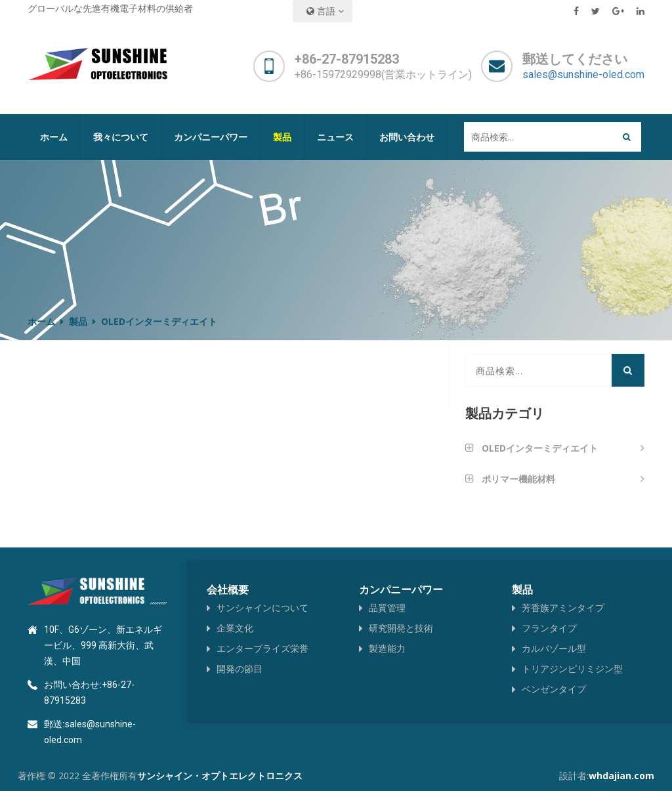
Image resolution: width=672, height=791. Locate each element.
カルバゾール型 (554, 648)
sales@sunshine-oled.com (583, 75)
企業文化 (235, 628)
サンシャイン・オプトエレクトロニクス (220, 776)
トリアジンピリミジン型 (572, 669)
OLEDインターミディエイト (540, 449)
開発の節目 (240, 669)
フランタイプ (549, 628)
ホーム (54, 137)
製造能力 (387, 648)
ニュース (335, 137)
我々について (121, 137)
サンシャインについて (262, 608)
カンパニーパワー (211, 137)
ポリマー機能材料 (518, 480)
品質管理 (387, 608)
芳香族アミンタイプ (563, 608)
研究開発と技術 (401, 628)
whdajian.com (621, 776)
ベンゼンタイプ (554, 689)
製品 (282, 137)
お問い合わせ (407, 137)
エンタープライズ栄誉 (262, 648)
